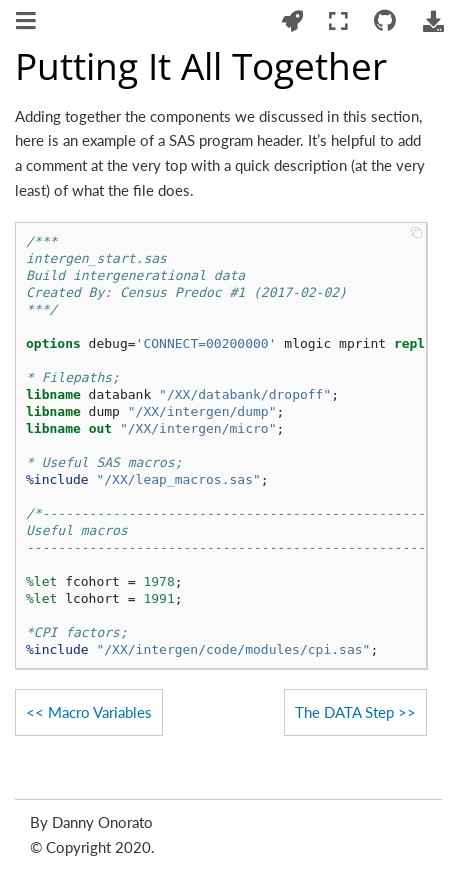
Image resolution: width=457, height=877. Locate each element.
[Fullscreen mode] (338, 21)
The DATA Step (344, 712)
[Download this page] (433, 21)
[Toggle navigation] (27, 23)
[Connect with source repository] (385, 21)
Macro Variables (100, 712)
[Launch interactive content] (292, 21)
